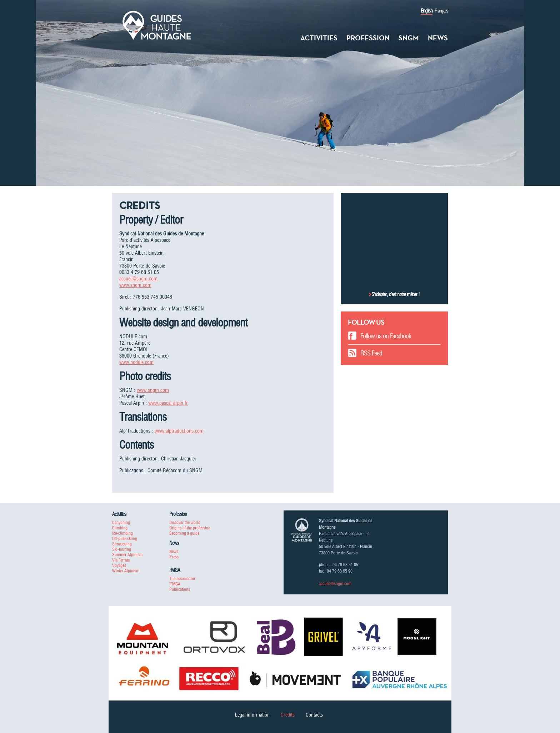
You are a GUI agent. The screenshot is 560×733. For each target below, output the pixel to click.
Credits (288, 715)
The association (182, 579)
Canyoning (121, 522)
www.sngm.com (135, 285)
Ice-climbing (122, 533)
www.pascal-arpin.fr (168, 403)
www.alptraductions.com (179, 431)
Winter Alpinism (126, 571)
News (438, 38)
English (427, 11)
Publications (180, 589)
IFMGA (175, 584)
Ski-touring (122, 549)
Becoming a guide (184, 533)
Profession (368, 38)
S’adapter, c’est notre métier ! (396, 294)
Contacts (314, 715)
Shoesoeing (122, 544)
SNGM (409, 38)
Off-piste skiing (125, 538)
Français (441, 11)
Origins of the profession (190, 528)
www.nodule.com (136, 362)
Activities (319, 38)
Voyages (119, 565)
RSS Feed (371, 353)
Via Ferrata (121, 560)
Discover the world (185, 522)
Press (174, 557)
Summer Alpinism (127, 555)
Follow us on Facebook (386, 336)
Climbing (120, 528)
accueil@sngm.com (138, 279)
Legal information (252, 715)
